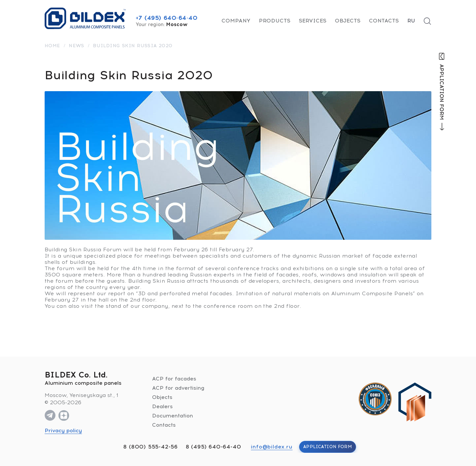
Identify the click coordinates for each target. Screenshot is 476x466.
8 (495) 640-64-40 (214, 447)
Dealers (162, 406)
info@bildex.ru (272, 447)
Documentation (173, 416)
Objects (348, 21)
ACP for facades (174, 379)
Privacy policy (63, 430)
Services (313, 21)
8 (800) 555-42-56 (151, 447)
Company (236, 21)
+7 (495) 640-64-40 (167, 18)
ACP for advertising (178, 388)
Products (275, 21)
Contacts (384, 21)
